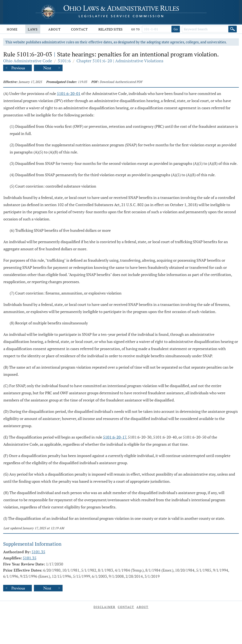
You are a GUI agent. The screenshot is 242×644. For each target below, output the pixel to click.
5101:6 (64, 61)
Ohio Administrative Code (28, 61)
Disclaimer (104, 607)
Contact (79, 29)
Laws (33, 29)
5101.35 (38, 552)
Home (12, 29)
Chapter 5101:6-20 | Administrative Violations (120, 61)
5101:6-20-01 (69, 93)
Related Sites (110, 29)
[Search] (233, 29)
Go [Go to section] (176, 29)
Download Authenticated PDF (121, 82)
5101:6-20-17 (115, 437)
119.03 (82, 82)
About (54, 29)
